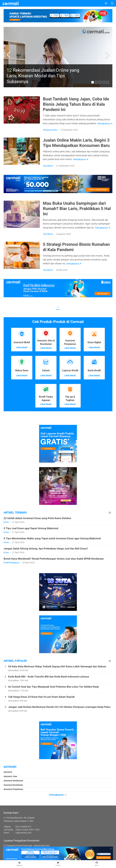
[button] (9, 55)
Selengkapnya (58, 794)
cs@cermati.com (23, 833)
